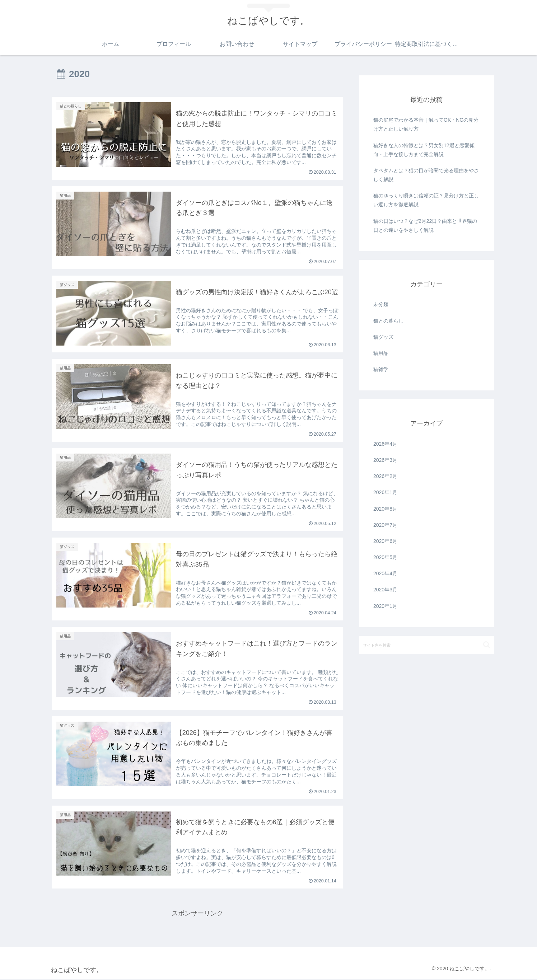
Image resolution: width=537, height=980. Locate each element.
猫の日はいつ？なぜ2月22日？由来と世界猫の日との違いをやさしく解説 (425, 226)
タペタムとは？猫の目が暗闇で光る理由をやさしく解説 (426, 175)
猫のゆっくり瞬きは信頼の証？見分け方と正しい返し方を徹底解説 (426, 200)
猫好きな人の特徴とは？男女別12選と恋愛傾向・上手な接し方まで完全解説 (424, 150)
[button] (487, 645)
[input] (426, 645)
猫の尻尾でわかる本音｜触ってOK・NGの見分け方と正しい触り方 (426, 124)
